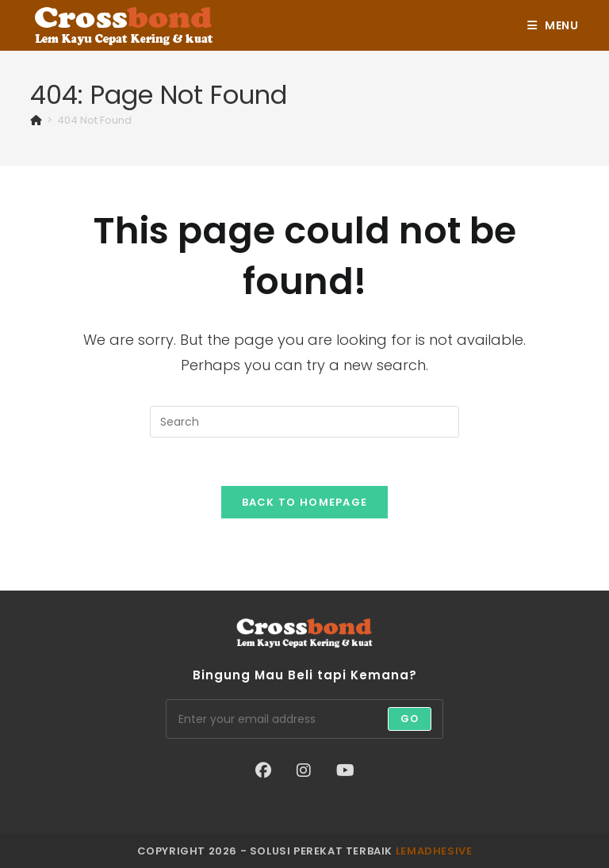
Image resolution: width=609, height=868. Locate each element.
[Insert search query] (304, 422)
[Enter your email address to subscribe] (304, 719)
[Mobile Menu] (553, 25)
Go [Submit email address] (410, 719)
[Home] (36, 120)
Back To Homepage (305, 502)
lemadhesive (434, 851)
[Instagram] (304, 770)
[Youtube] (345, 770)
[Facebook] (263, 770)
